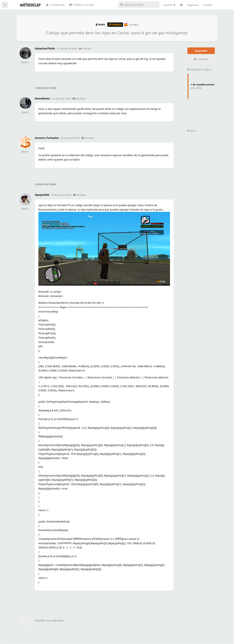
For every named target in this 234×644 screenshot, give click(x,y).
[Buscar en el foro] (139, 5)
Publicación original (199, 69)
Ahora (192, 130)
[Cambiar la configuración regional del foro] (169, 5)
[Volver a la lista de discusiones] (5, 5)
